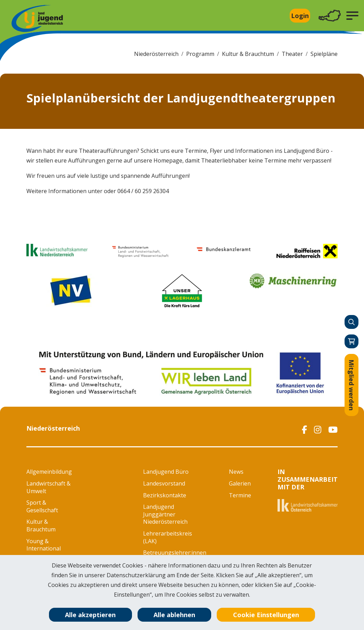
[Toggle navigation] (330, 16)
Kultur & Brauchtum (248, 54)
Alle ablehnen (174, 615)
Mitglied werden (351, 385)
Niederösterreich (156, 54)
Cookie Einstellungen (266, 615)
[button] (352, 16)
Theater (292, 54)
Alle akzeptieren (90, 615)
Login (300, 16)
